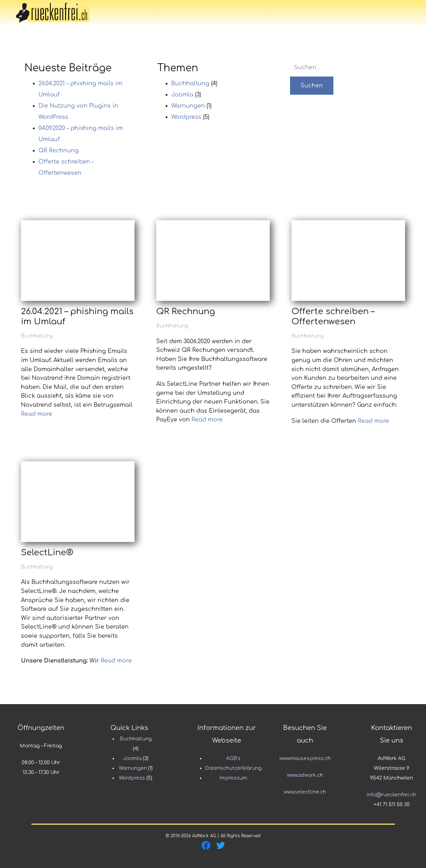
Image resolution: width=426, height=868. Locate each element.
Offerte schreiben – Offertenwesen (333, 317)
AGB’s (233, 758)
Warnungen (188, 106)
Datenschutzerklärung (233, 768)
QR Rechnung (59, 151)
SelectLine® (47, 553)
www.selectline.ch (305, 792)
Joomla (182, 95)
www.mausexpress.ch (305, 758)
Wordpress (186, 117)
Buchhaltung (190, 84)
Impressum (233, 778)
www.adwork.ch (305, 775)
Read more (37, 414)
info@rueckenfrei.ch (391, 795)
